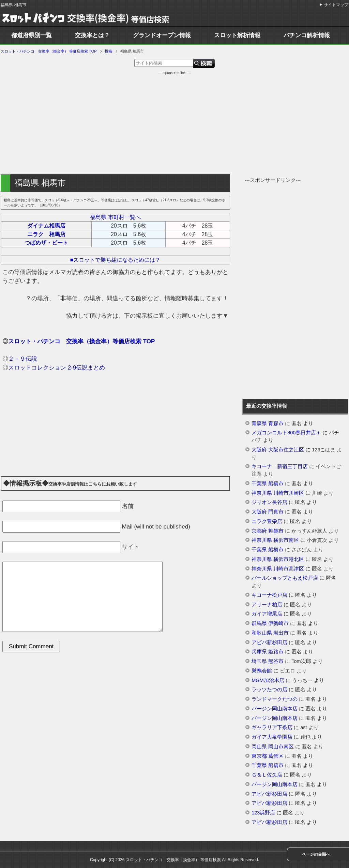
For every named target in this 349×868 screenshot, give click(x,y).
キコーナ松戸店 (269, 595)
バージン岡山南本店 (275, 709)
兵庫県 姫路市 (268, 652)
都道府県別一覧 (32, 35)
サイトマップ (336, 5)
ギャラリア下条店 (272, 727)
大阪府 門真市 (268, 512)
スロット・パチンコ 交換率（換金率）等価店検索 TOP (81, 341)
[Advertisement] (174, 123)
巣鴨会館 (262, 671)
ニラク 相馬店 (46, 234)
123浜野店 (263, 813)
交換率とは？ (92, 35)
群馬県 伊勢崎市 (270, 623)
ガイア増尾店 (267, 614)
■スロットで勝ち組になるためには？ (116, 260)
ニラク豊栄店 (267, 521)
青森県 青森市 (268, 423)
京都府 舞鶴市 (268, 531)
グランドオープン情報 (162, 35)
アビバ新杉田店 (269, 642)
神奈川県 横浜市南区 (275, 540)
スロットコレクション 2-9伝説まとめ (57, 368)
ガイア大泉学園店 (272, 737)
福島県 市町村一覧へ (115, 217)
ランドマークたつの (275, 699)
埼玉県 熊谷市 (268, 661)
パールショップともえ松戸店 (285, 578)
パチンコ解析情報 (307, 35)
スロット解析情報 (237, 35)
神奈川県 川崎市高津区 (278, 569)
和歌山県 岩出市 (270, 633)
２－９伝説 (23, 359)
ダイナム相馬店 (46, 226)
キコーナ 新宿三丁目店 (280, 466)
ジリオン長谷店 (269, 502)
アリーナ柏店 (267, 605)
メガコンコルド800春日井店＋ (286, 433)
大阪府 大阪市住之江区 (278, 450)
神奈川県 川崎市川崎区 (278, 493)
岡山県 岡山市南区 (273, 747)
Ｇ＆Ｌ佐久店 (267, 775)
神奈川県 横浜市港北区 (278, 559)
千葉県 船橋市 (268, 483)
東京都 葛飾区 (268, 756)
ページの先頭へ (316, 854)
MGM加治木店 (268, 680)
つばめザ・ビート (46, 243)
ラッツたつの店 (269, 690)
